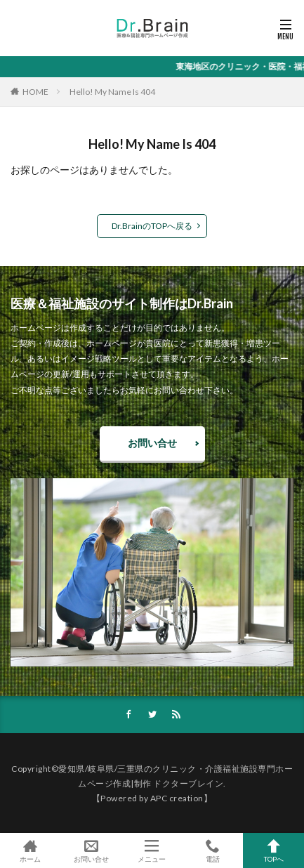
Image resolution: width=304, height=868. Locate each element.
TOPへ (273, 850)
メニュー (152, 850)
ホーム (31, 850)
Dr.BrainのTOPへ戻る (152, 226)
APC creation (177, 798)
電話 (213, 850)
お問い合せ (152, 443)
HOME (35, 92)
